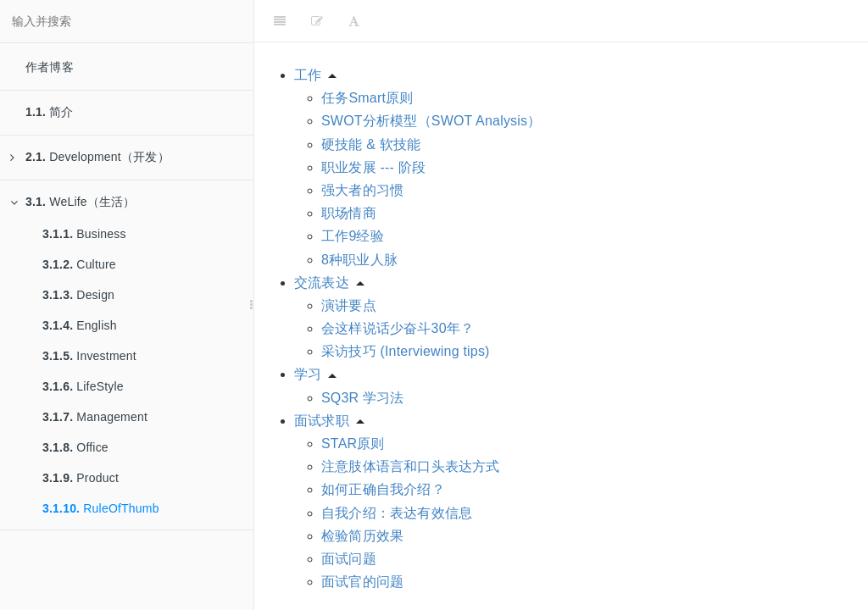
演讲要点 (349, 305)
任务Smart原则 (367, 98)
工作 (308, 75)
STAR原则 (353, 444)
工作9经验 (353, 236)
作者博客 (50, 67)
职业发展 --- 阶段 (373, 167)
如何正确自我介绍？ (383, 489)
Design (78, 295)
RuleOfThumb (101, 508)
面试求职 (322, 421)
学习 (308, 374)
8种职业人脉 (359, 260)
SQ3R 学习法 (363, 398)
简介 (50, 112)
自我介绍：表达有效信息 (397, 513)
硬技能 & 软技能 (371, 144)
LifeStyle (83, 386)
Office (75, 447)
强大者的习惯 (362, 190)
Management (95, 417)
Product (81, 478)
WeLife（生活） (73, 202)
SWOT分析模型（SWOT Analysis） (431, 121)
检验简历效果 (362, 536)
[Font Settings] (354, 21)
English (80, 325)
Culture (79, 264)
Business (84, 234)
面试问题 (349, 559)
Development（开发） (90, 157)
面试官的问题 (362, 582)
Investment (89, 356)
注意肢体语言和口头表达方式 (411, 466)
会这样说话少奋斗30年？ (398, 328)
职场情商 (349, 213)
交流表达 (322, 283)
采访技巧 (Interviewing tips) (406, 351)
